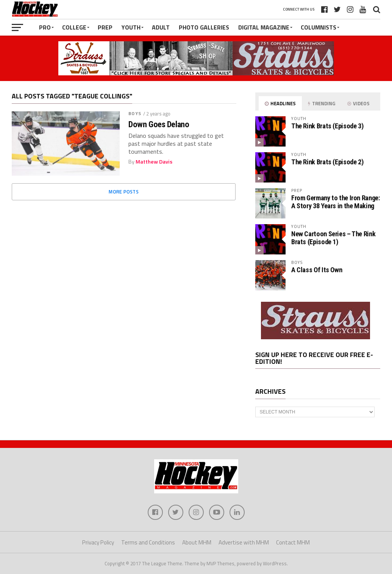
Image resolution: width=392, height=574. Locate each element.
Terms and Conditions (148, 542)
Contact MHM (293, 542)
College (74, 27)
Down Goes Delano (159, 124)
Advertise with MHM (244, 542)
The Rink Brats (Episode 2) (327, 162)
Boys (135, 113)
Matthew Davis (154, 162)
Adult (161, 27)
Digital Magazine (264, 27)
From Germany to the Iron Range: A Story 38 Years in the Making (336, 202)
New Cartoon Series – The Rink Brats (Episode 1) (333, 238)
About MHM (197, 542)
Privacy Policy (98, 542)
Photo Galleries (204, 27)
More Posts (124, 192)
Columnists (319, 27)
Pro (45, 27)
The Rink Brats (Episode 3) (327, 126)
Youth (131, 27)
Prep (105, 27)
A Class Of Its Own (317, 270)
